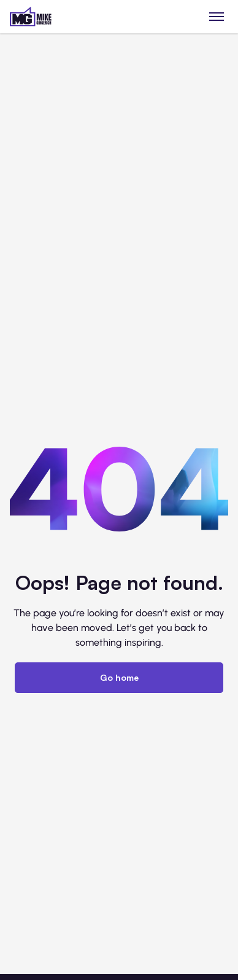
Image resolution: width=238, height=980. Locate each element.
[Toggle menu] (217, 16)
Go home (119, 677)
